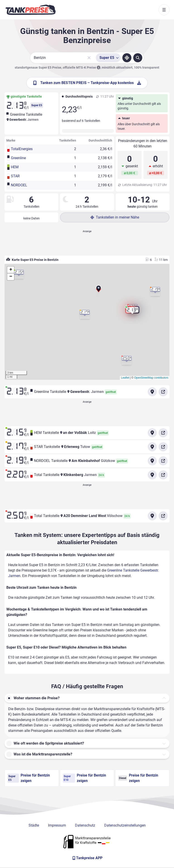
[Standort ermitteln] (127, 58)
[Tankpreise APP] (87, 858)
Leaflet (125, 378)
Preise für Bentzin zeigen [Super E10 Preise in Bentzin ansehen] (84, 778)
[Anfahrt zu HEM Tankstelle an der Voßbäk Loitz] (152, 433)
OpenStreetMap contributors (151, 378)
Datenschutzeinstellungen (125, 825)
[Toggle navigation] (164, 10)
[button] (99, 290)
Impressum (57, 825)
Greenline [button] (18, 158)
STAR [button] (15, 176)
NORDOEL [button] (19, 185)
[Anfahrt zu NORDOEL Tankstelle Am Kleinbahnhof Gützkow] (152, 461)
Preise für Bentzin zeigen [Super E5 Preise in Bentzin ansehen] (29, 778)
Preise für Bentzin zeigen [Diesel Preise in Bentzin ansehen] (138, 778)
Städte (34, 825)
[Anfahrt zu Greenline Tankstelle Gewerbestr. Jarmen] (152, 392)
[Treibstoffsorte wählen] (108, 58)
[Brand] (31, 10)
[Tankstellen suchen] (138, 58)
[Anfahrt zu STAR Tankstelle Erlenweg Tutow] (152, 447)
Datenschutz (85, 825)
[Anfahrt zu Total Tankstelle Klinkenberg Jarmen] (152, 475)
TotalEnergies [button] (22, 149)
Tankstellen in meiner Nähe (115, 217)
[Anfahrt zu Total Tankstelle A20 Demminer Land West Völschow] (152, 516)
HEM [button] (15, 167)
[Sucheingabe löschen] (89, 58)
